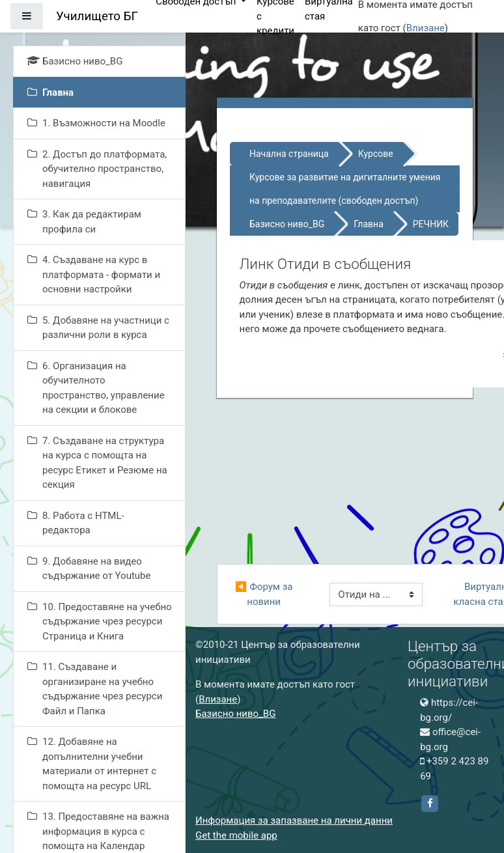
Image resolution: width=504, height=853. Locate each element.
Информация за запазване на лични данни (294, 820)
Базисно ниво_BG (287, 224)
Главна (369, 224)
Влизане (426, 28)
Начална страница (289, 154)
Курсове (376, 154)
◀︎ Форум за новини (265, 594)
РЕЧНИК (431, 224)
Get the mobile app (236, 835)
